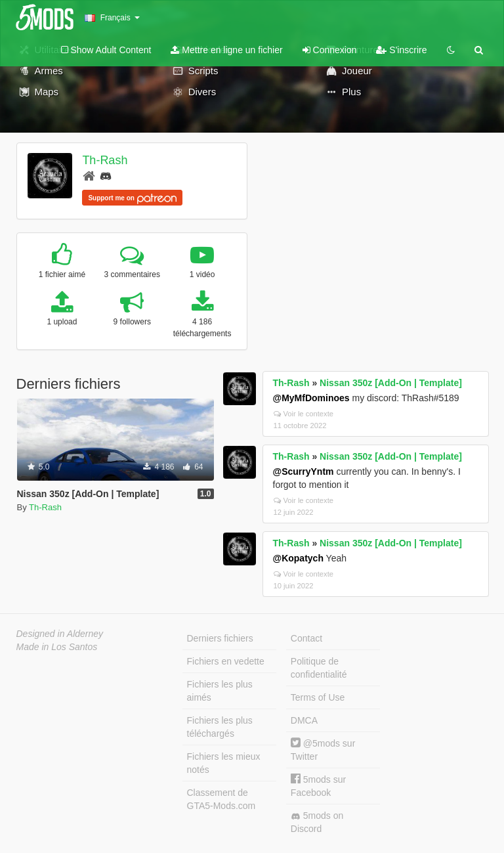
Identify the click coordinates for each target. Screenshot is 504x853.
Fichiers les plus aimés (220, 691)
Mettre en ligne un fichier (226, 50)
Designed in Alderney (60, 634)
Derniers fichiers (220, 638)
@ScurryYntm (304, 471)
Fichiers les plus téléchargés (220, 727)
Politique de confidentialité (319, 668)
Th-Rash (105, 160)
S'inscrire (401, 50)
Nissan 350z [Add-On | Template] (391, 383)
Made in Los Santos (57, 647)
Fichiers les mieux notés (224, 763)
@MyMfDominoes (311, 398)
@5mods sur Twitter (323, 750)
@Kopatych (298, 558)
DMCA (304, 720)
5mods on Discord (317, 822)
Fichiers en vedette (226, 661)
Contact (306, 638)
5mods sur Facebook (318, 786)
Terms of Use (318, 697)
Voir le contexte (304, 414)
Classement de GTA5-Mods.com (221, 799)
